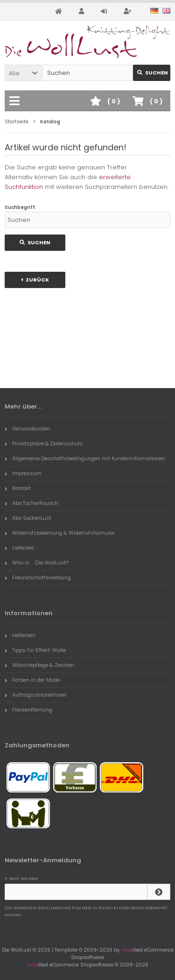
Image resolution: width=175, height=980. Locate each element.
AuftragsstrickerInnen (36, 695)
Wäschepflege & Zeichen (39, 665)
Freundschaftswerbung (38, 577)
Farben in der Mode (32, 680)
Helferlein (20, 635)
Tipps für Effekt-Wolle (35, 650)
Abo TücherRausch (31, 503)
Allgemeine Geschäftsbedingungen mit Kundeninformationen (85, 458)
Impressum (23, 473)
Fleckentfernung (28, 710)
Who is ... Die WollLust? (36, 563)
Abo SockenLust (28, 518)
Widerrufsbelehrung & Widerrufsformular (60, 533)
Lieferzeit (19, 548)
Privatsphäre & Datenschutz (44, 443)
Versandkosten (27, 429)
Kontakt (18, 488)
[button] (23, 73)
